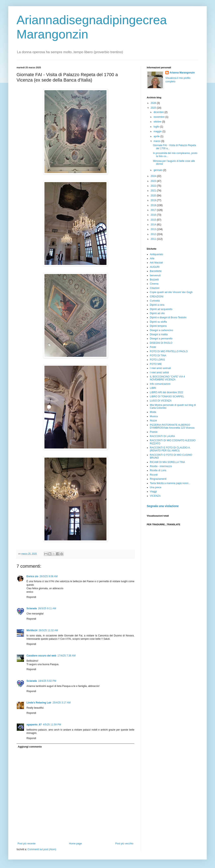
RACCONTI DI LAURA (162, 436)
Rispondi (31, 597)
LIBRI (153, 388)
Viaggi (153, 492)
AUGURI (155, 267)
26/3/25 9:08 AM (48, 576)
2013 (154, 229)
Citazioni (155, 288)
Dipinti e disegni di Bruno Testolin (168, 317)
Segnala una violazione (163, 506)
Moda (153, 412)
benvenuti (155, 275)
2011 (154, 239)
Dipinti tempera (158, 326)
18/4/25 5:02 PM (47, 681)
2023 (154, 181)
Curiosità (155, 301)
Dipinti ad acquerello (161, 309)
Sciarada (32, 608)
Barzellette (156, 271)
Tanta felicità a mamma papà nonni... (170, 483)
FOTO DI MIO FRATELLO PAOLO (169, 351)
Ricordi (154, 475)
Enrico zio (32, 576)
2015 (154, 220)
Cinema (154, 284)
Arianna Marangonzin (182, 73)
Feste (153, 347)
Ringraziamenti (158, 479)
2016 (154, 215)
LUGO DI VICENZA (161, 401)
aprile (157, 136)
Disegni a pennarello (161, 339)
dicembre (159, 112)
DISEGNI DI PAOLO (161, 343)
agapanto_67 (34, 725)
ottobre (158, 122)
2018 (154, 205)
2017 (154, 210)
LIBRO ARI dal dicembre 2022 (167, 392)
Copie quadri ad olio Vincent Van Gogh (171, 292)
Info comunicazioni (160, 384)
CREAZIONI (157, 297)
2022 (154, 186)
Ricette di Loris (158, 470)
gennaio (158, 170)
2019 (154, 200)
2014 (154, 225)
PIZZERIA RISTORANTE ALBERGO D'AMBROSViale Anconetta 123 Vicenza (172, 426)
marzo (157, 141)
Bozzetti (154, 280)
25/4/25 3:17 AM (62, 703)
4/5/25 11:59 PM (52, 725)
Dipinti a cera (157, 305)
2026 (154, 103)
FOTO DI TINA (158, 356)
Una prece (156, 487)
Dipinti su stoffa (158, 322)
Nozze (153, 421)
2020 (154, 196)
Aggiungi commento (30, 747)
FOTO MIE (156, 364)
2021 (154, 191)
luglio (157, 127)
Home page (75, 844)
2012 (154, 234)
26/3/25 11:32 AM (48, 630)
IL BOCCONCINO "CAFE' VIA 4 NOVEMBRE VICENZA (167, 378)
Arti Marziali (156, 263)
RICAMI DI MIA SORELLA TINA (167, 462)
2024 (154, 176)
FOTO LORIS (157, 360)
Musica (154, 416)
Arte (152, 258)
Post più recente (27, 844)
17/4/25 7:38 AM (66, 656)
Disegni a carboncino (161, 330)
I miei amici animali (160, 368)
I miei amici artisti (159, 373)
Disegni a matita (159, 334)
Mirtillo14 (32, 630)
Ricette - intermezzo (161, 466)
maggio (158, 131)
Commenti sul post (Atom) (42, 849)
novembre (159, 117)
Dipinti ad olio (157, 313)
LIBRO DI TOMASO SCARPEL (167, 397)
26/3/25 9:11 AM (47, 608)
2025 (154, 108)
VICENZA (155, 496)
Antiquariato (156, 254)
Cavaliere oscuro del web (41, 656)
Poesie (154, 432)
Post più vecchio (124, 844)
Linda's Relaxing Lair (39, 703)
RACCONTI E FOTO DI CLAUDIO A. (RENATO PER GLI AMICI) (170, 449)
